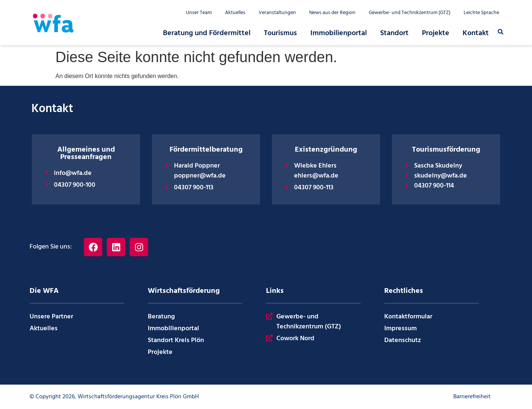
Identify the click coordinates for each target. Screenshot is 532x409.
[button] (501, 32)
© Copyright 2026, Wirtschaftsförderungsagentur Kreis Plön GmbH (114, 397)
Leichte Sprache (481, 13)
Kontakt (476, 33)
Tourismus (280, 33)
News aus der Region (332, 13)
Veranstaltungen (277, 13)
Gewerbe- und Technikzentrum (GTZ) (410, 13)
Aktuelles (235, 13)
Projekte (436, 33)
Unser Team (199, 13)
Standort (394, 33)
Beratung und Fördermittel (207, 33)
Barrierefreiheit (472, 397)
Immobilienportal (339, 33)
